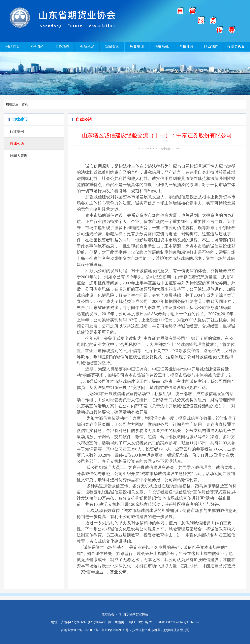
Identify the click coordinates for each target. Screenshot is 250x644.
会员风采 (87, 47)
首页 (25, 104)
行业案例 (17, 131)
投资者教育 (236, 47)
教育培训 (137, 47)
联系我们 (211, 47)
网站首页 (13, 47)
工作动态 (62, 47)
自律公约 (17, 144)
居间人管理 (19, 156)
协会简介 (37, 47)
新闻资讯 (112, 47)
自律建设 (186, 47)
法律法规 (162, 47)
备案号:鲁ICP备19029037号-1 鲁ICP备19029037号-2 (96, 630)
